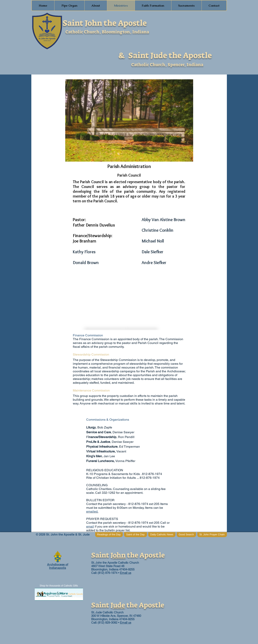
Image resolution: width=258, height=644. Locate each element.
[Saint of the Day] (135, 535)
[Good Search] (186, 535)
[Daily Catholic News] (162, 535)
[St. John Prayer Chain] (212, 535)
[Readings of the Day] (109, 535)
